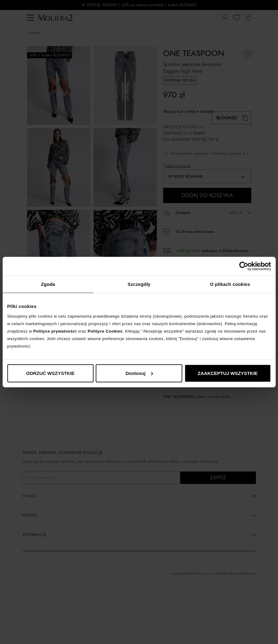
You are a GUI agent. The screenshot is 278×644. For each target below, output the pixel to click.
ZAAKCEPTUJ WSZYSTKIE (228, 373)
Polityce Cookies (105, 331)
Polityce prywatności (55, 331)
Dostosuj (139, 373)
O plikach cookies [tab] (230, 284)
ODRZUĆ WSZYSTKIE (50, 373)
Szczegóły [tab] (139, 284)
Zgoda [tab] (48, 284)
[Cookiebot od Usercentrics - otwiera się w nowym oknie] (244, 266)
